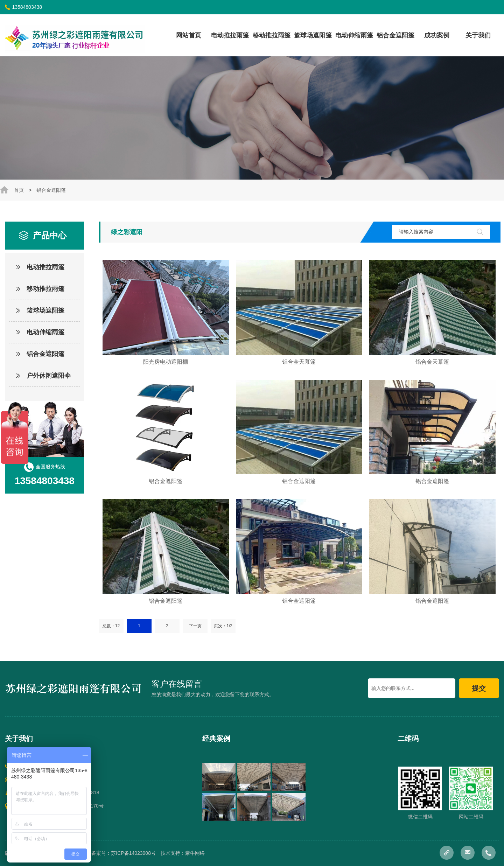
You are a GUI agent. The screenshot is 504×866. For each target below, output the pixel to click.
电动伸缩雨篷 (354, 35)
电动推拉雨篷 (230, 35)
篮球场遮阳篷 (313, 35)
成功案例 (437, 35)
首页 (19, 190)
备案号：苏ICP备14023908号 (124, 853)
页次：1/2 (223, 626)
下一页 (195, 626)
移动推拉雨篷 (272, 35)
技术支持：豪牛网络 (183, 853)
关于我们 (478, 35)
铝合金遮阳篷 (395, 35)
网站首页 (189, 35)
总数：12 (111, 626)
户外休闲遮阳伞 (49, 376)
